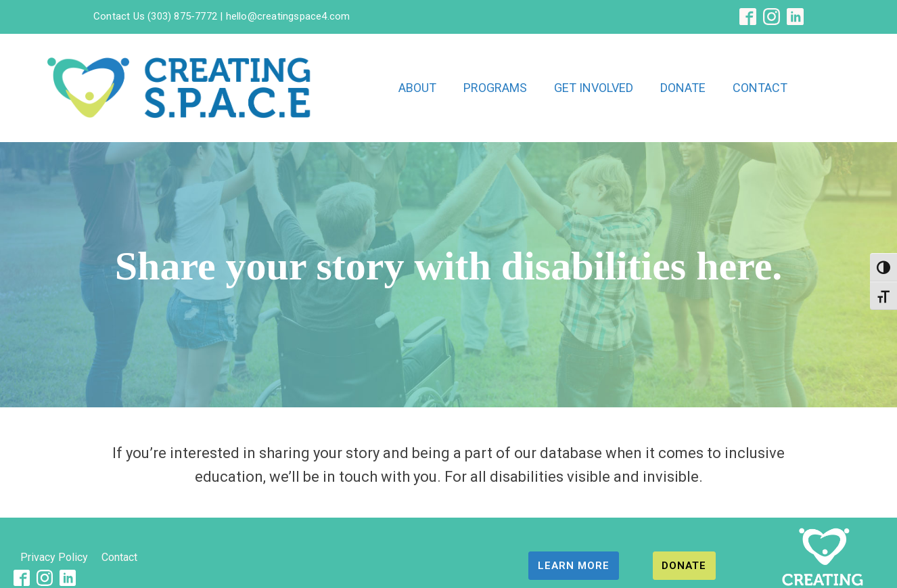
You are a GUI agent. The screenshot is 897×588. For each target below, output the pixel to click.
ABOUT (417, 88)
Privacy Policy (54, 557)
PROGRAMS (495, 88)
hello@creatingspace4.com (286, 16)
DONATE (683, 88)
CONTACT (760, 88)
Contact (119, 557)
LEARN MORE (574, 566)
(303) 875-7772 (182, 16)
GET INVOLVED (594, 88)
